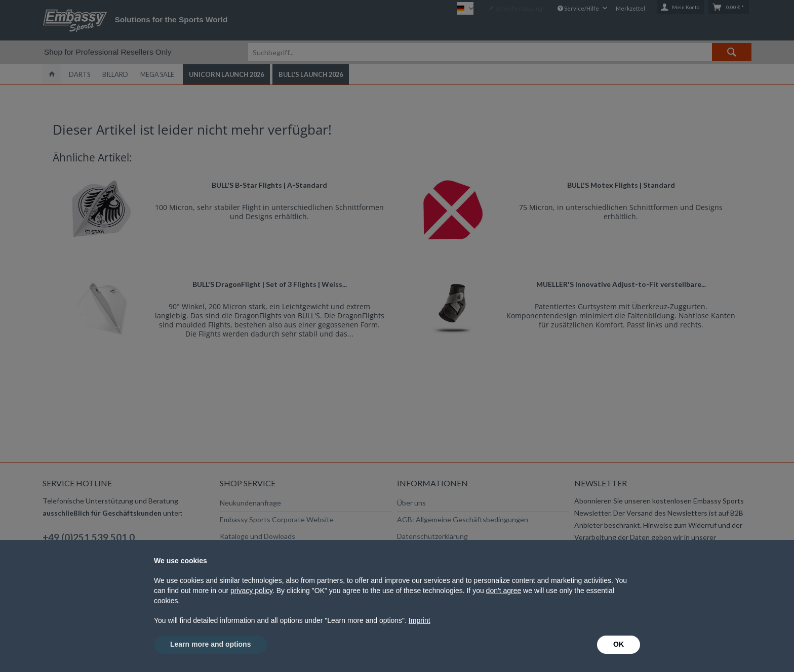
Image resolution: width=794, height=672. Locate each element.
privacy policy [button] (251, 591)
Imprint (420, 620)
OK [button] (619, 644)
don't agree (504, 591)
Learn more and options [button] (210, 644)
